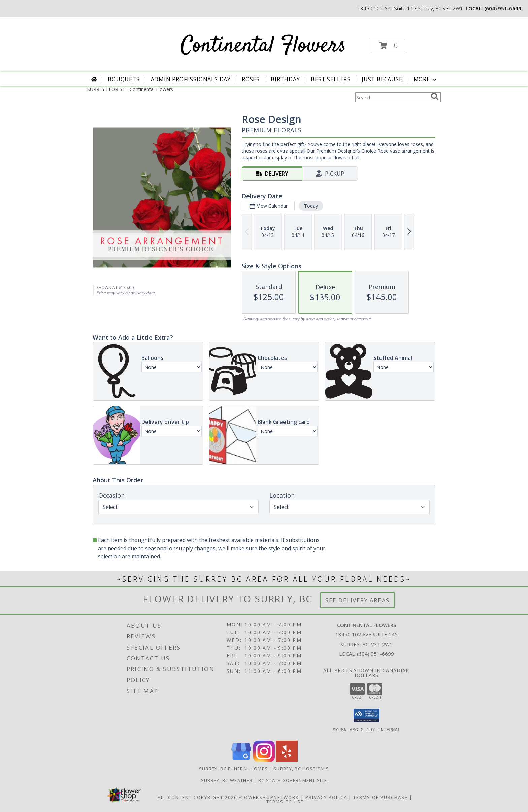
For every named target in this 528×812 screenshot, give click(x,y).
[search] (435, 97)
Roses (251, 79)
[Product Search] (392, 97)
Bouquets (124, 79)
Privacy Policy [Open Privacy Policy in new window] (326, 797)
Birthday (285, 79)
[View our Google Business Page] (241, 760)
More (426, 79)
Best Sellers (331, 79)
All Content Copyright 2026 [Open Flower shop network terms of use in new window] (197, 797)
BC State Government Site (293, 780)
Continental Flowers (263, 46)
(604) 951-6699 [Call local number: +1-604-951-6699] (503, 8)
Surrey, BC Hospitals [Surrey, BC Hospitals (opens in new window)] (301, 769)
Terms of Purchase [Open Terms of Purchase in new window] (381, 797)
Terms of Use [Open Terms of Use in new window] (285, 802)
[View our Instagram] (264, 760)
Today (311, 206)
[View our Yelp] (287, 760)
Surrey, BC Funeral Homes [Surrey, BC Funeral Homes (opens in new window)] (233, 769)
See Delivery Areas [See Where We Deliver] (357, 600)
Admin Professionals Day (191, 79)
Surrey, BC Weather (227, 780)
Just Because (382, 79)
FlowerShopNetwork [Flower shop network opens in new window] (269, 797)
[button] (389, 45)
